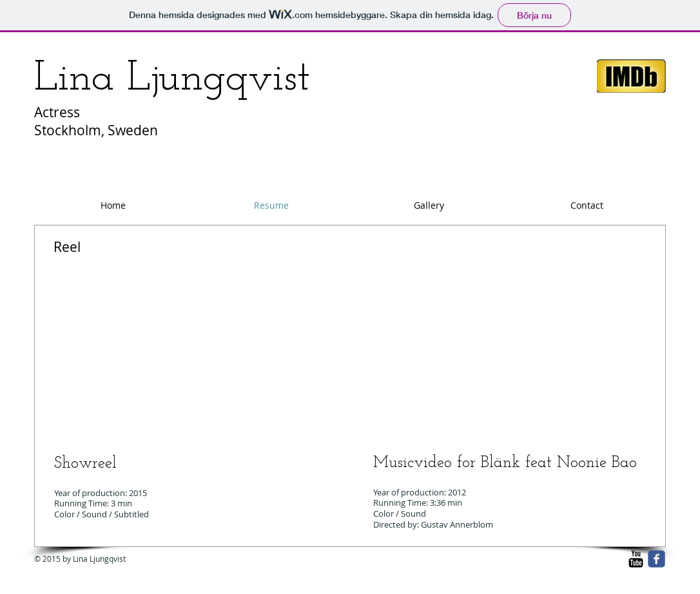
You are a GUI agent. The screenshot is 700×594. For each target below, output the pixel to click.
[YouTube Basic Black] (636, 559)
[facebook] (656, 559)
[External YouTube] (189, 354)
